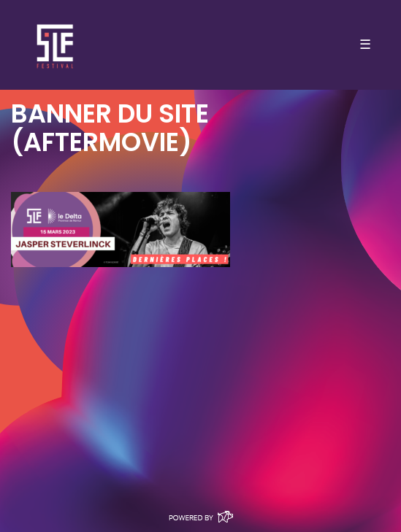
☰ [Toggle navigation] (365, 45)
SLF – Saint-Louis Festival (56, 45)
